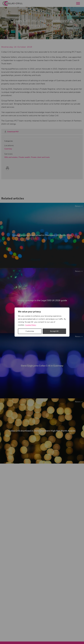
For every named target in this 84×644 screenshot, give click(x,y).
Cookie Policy (31, 325)
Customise (30, 331)
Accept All (54, 331)
